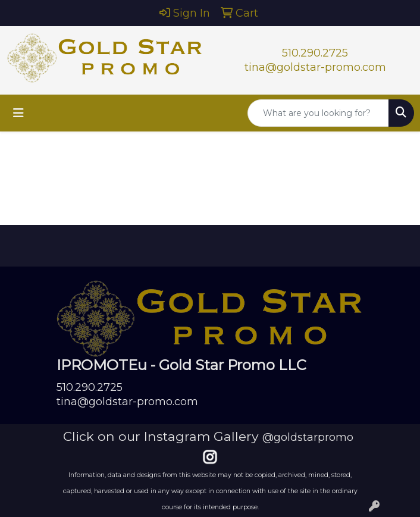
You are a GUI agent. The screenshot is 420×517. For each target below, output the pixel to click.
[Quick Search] (318, 113)
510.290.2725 (315, 53)
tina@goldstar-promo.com (315, 67)
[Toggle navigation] (18, 113)
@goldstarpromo (308, 437)
